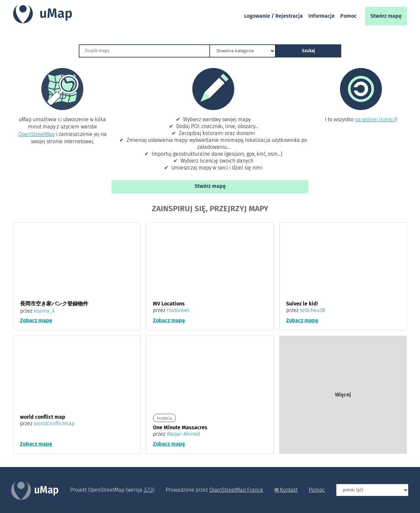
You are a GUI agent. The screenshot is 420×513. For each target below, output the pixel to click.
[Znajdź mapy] (144, 51)
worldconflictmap (54, 424)
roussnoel (178, 310)
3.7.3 (148, 490)
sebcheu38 (313, 310)
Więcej (343, 395)
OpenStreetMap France (236, 490)
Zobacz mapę (36, 321)
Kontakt (289, 490)
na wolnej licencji (375, 119)
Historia (164, 419)
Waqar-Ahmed (183, 434)
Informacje (322, 16)
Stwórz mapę (386, 16)
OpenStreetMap (37, 134)
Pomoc (348, 16)
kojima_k (44, 311)
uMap (56, 13)
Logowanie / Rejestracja (273, 16)
